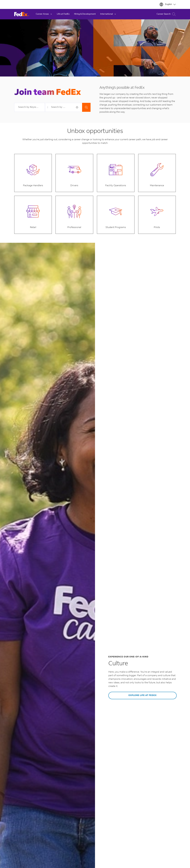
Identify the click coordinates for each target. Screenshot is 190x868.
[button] (77, 107)
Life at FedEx (63, 14)
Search (86, 107)
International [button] (108, 14)
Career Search (166, 14)
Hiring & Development (85, 14)
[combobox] (30, 107)
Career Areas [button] (44, 14)
